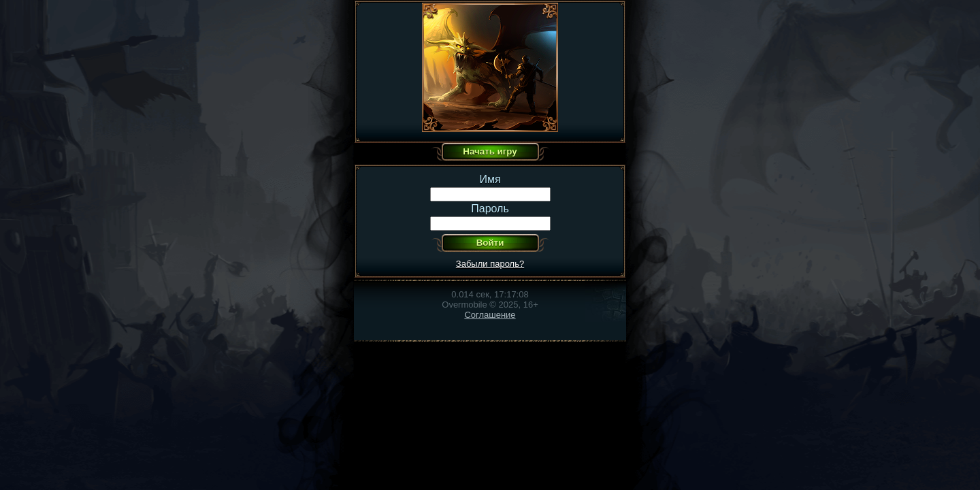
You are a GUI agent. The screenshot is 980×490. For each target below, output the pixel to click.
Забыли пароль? (490, 264)
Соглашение (490, 315)
